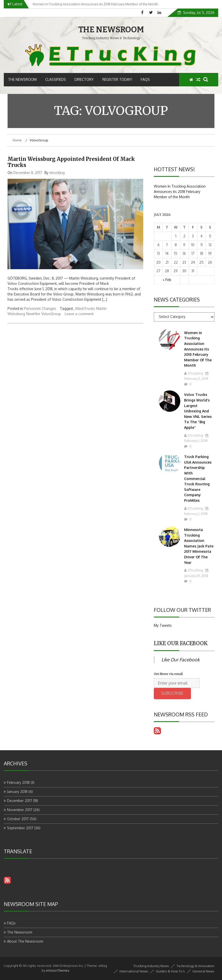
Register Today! (117, 79)
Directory (84, 79)
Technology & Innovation (195, 966)
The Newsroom (22, 79)
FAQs (145, 79)
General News (203, 971)
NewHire (33, 314)
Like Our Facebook (181, 643)
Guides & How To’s (170, 971)
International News (134, 971)
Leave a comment (79, 314)
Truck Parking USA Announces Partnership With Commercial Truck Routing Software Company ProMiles (198, 479)
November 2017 (20, 810)
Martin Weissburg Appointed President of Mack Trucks (71, 162)
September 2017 (20, 828)
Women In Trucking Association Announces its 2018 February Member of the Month (180, 192)
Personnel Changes (40, 308)
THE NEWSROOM (111, 30)
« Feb (167, 280)
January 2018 (17, 791)
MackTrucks (85, 308)
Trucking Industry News (151, 966)
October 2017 (18, 819)
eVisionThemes (58, 971)
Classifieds (56, 79)
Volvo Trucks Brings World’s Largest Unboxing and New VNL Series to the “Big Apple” (198, 411)
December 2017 (20, 801)
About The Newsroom (25, 941)
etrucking (57, 173)
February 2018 (18, 782)
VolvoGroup (51, 314)
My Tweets (163, 625)
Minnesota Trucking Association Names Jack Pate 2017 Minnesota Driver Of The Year (199, 546)
